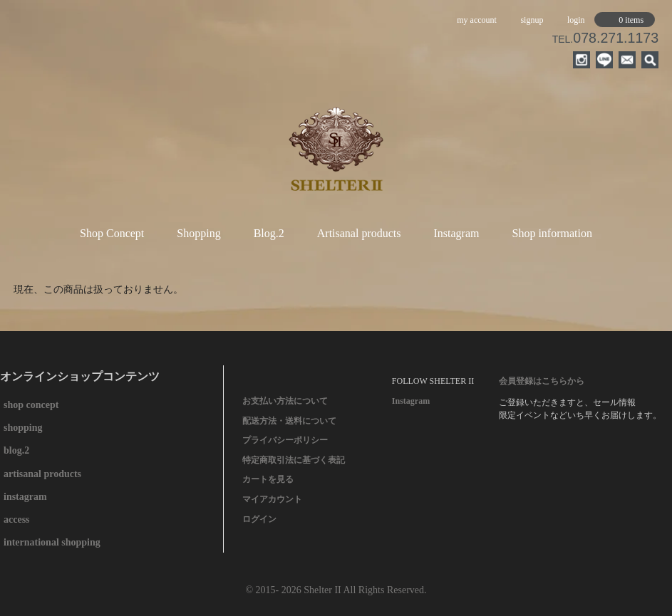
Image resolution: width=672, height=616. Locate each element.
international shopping (52, 542)
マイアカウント (272, 499)
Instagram (457, 233)
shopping (23, 428)
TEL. (605, 39)
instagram (25, 497)
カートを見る (268, 479)
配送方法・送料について (289, 421)
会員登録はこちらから (542, 381)
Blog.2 (269, 233)
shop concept (31, 405)
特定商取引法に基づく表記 (294, 460)
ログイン (259, 519)
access (17, 520)
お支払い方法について (285, 401)
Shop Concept (112, 233)
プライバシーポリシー (285, 440)
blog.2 (16, 450)
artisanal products (42, 474)
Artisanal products (359, 233)
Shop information (552, 233)
